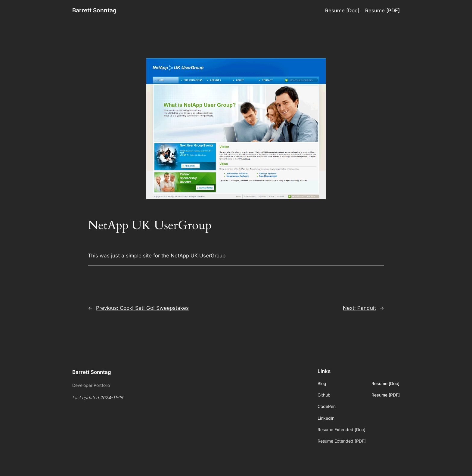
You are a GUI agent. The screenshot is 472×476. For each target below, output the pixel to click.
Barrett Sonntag (94, 10)
